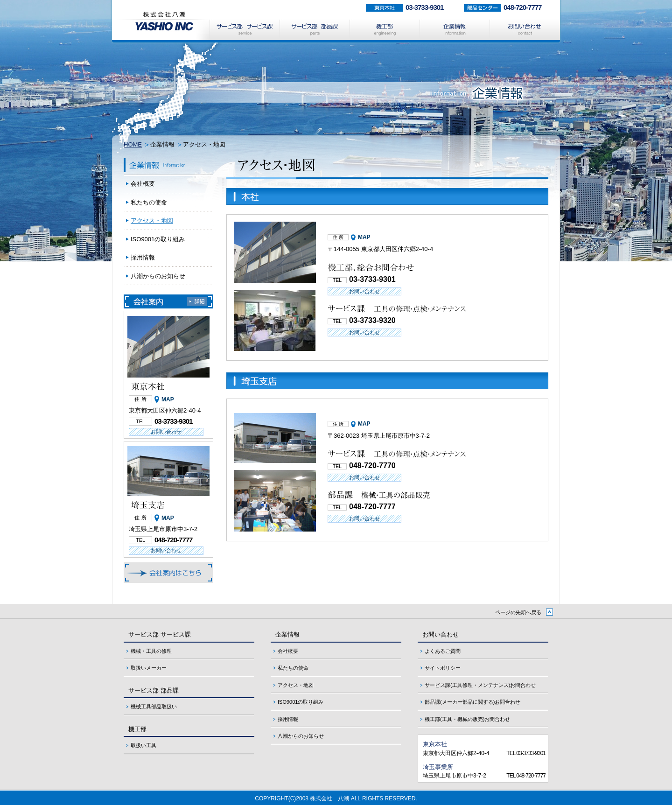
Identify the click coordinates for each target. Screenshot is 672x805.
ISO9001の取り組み (158, 239)
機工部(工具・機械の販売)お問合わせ (467, 719)
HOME (133, 144)
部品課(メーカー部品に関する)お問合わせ (472, 702)
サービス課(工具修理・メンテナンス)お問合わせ (480, 685)
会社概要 (143, 184)
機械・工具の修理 (151, 651)
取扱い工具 (143, 745)
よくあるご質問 (443, 651)
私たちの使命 (149, 202)
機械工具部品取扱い (154, 707)
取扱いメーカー (149, 668)
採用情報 (143, 257)
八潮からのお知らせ (158, 276)
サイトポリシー (443, 668)
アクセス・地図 (152, 220)
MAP (364, 237)
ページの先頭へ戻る (518, 612)
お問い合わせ (364, 291)
